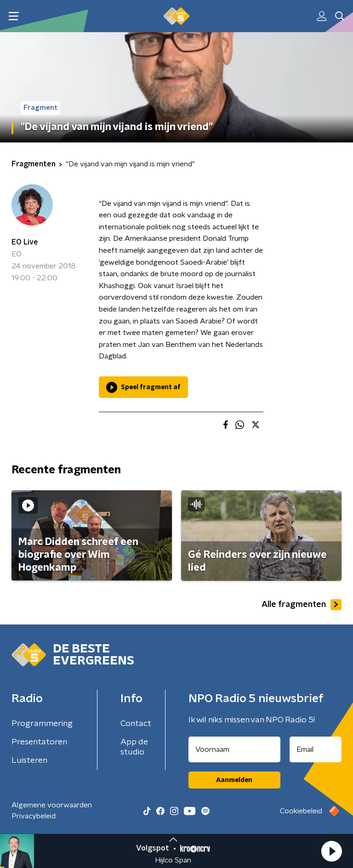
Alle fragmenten (302, 605)
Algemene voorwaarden (52, 805)
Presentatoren (39, 742)
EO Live (25, 242)
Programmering (42, 724)
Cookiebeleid (301, 811)
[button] (331, 851)
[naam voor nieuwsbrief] (234, 749)
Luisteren (29, 760)
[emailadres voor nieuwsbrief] (316, 749)
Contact (136, 724)
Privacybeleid (34, 816)
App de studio (134, 747)
